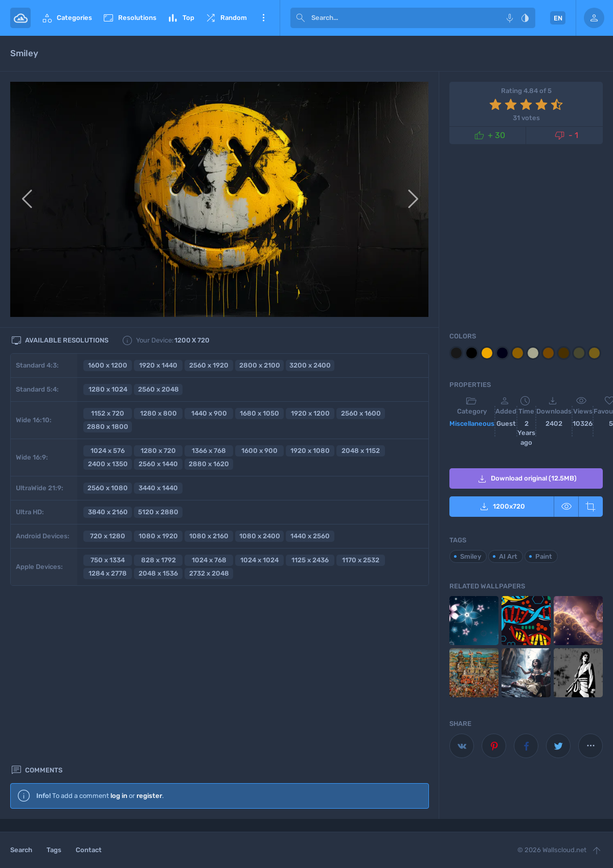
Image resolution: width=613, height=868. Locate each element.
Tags (54, 850)
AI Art (508, 556)
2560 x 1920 (209, 365)
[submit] (301, 18)
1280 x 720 (158, 451)
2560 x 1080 (108, 488)
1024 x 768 (209, 560)
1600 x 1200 (108, 365)
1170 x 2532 (361, 560)
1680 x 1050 (259, 413)
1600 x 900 (259, 451)
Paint (544, 556)
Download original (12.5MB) (526, 479)
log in (119, 624)
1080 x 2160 (209, 536)
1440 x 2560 (310, 536)
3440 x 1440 (158, 488)
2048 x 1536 (158, 573)
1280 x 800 (158, 413)
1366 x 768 (209, 451)
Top (180, 18)
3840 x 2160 (108, 512)
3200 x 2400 (310, 365)
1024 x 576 (108, 451)
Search (21, 850)
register (149, 624)
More (263, 18)
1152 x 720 (108, 413)
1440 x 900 (209, 413)
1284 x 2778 (108, 573)
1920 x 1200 (310, 413)
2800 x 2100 (260, 365)
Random (226, 18)
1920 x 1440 (158, 365)
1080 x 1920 (158, 536)
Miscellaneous (472, 424)
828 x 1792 (158, 560)
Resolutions (129, 18)
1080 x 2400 (260, 536)
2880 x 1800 (108, 427)
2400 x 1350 (108, 464)
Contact (89, 850)
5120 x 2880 (158, 512)
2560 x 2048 (158, 389)
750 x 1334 (108, 560)
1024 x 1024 (259, 560)
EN (558, 18)
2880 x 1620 (209, 464)
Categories (66, 18)
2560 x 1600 (361, 413)
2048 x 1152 (361, 451)
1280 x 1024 (108, 389)
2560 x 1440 (158, 464)
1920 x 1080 (310, 451)
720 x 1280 (108, 536)
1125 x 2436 (310, 560)
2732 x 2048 (209, 573)
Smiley (471, 556)
